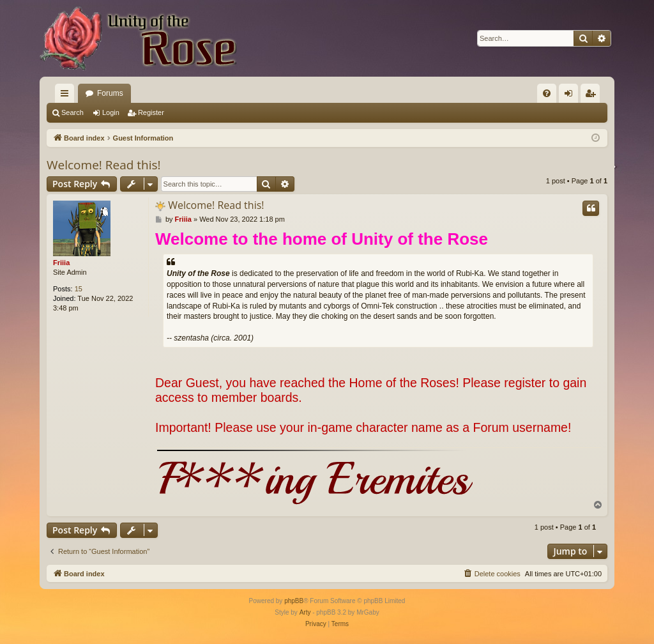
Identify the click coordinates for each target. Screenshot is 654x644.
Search (72, 112)
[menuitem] (547, 93)
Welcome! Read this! (104, 165)
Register (151, 112)
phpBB (294, 601)
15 (79, 289)
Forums (110, 93)
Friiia (61, 263)
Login (111, 112)
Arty (305, 612)
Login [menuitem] (571, 96)
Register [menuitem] (593, 96)
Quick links (67, 96)
